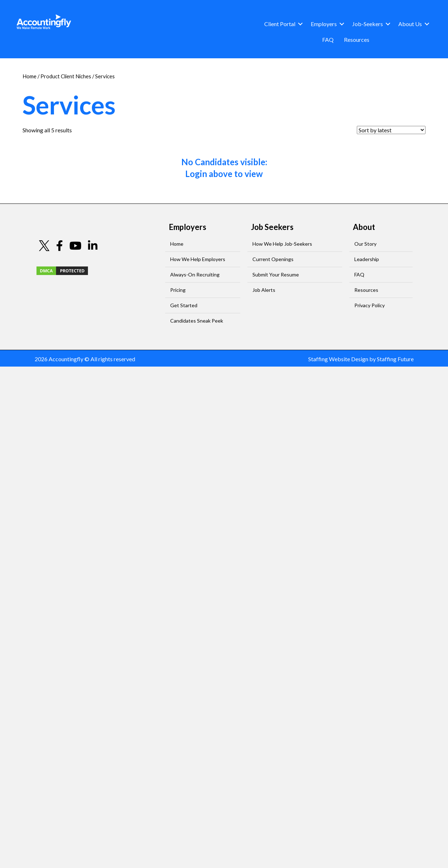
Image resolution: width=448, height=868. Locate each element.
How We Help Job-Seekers (282, 244)
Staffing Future (395, 359)
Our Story (365, 244)
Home (29, 76)
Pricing (178, 290)
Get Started (184, 305)
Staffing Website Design (338, 359)
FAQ (328, 40)
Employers (324, 24)
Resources (357, 40)
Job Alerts (264, 290)
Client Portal (280, 24)
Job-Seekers (368, 24)
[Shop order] (391, 130)
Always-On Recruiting (195, 274)
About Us (410, 24)
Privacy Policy (370, 305)
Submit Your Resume (276, 274)
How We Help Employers (198, 259)
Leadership (367, 259)
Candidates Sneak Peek (197, 321)
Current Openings (273, 259)
